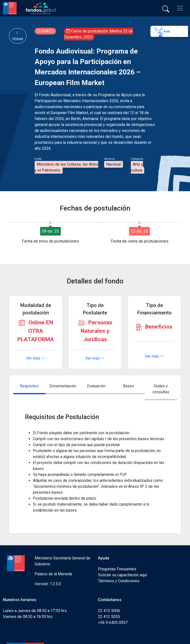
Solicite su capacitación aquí (122, 575)
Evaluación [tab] (96, 386)
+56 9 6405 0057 (113, 623)
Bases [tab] (129, 386)
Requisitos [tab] (29, 386)
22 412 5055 (109, 617)
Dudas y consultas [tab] (161, 389)
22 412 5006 (109, 611)
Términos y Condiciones (119, 581)
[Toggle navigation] (180, 8)
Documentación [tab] (63, 386)
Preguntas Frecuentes (117, 569)
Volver (18, 36)
